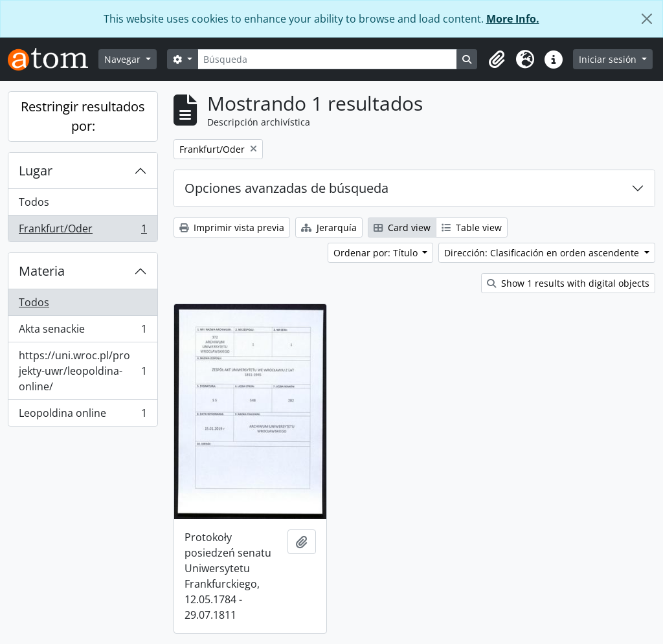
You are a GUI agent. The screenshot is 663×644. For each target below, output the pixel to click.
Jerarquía (329, 228)
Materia (42, 271)
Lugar (36, 171)
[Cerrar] (647, 19)
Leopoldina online (83, 416)
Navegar (124, 59)
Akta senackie (83, 332)
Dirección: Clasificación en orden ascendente (543, 253)
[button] (497, 60)
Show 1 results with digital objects (568, 283)
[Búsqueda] (328, 59)
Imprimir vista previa (232, 228)
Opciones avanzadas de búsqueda (287, 188)
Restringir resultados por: (83, 116)
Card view (402, 228)
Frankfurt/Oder (83, 231)
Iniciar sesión (609, 59)
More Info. (513, 19)
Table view (472, 228)
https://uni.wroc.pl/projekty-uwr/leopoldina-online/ (83, 371)
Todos (34, 202)
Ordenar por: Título (377, 253)
